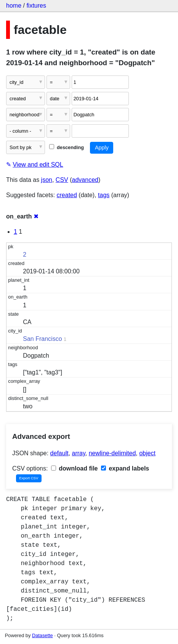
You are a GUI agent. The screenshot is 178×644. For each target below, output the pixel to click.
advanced (85, 180)
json (47, 180)
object (147, 453)
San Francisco (42, 339)
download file (75, 468)
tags (104, 195)
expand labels (125, 468)
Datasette (42, 635)
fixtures (36, 6)
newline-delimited (112, 453)
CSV (62, 180)
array (79, 453)
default (59, 453)
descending (67, 147)
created (67, 195)
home (14, 6)
